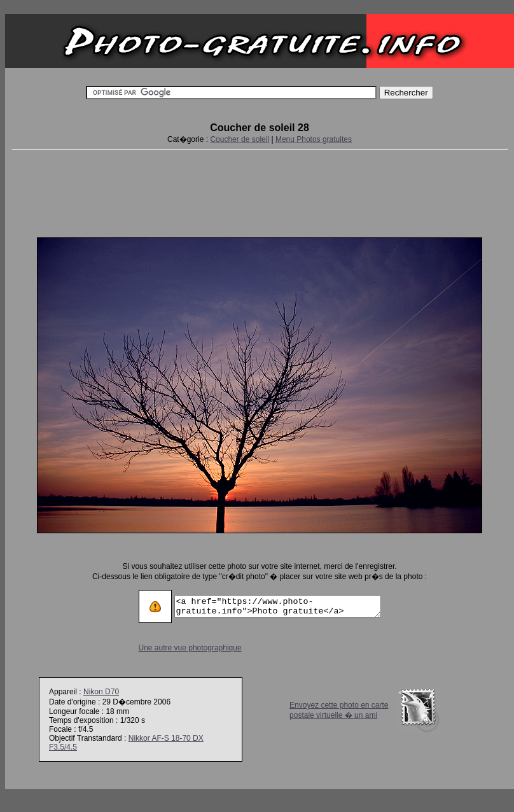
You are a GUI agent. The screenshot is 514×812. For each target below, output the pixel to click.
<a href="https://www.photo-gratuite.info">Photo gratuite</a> (278, 606)
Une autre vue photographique (178, 648)
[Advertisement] (260, 191)
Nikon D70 (101, 692)
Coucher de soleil (240, 139)
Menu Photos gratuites (314, 139)
